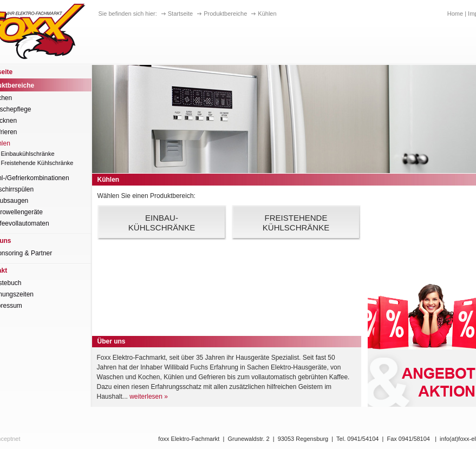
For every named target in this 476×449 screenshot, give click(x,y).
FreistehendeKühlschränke (296, 223)
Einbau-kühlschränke (162, 223)
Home (455, 14)
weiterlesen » (149, 397)
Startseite (180, 14)
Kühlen (267, 14)
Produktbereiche (225, 14)
